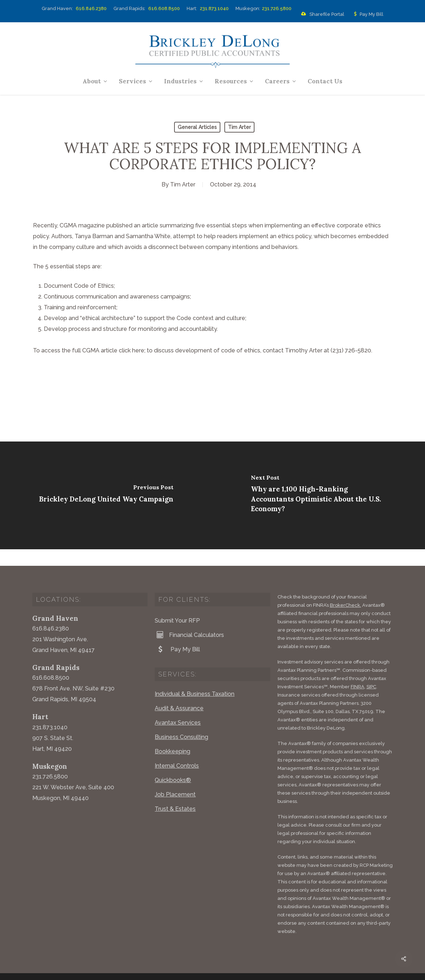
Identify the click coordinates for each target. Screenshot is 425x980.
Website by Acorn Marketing (128, 969)
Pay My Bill (367, 14)
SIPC (371, 670)
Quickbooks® (173, 764)
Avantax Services (178, 706)
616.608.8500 (164, 8)
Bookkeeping (172, 735)
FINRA (358, 670)
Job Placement (175, 778)
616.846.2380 (91, 8)
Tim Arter (239, 127)
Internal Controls (177, 749)
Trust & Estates (175, 792)
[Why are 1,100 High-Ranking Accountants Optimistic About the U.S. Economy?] (319, 495)
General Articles (197, 127)
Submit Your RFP (177, 604)
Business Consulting (181, 720)
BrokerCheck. (345, 589)
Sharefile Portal (321, 14)
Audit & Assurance (179, 692)
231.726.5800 (277, 8)
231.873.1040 (214, 8)
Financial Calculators (189, 618)
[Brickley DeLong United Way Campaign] (106, 495)
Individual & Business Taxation (195, 677)
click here (132, 350)
